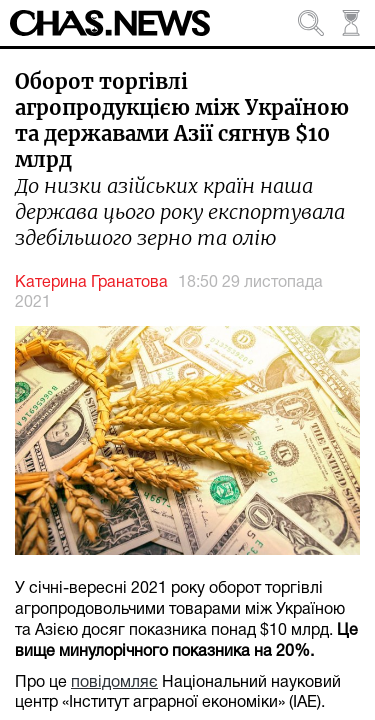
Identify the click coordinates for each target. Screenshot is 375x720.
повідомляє (114, 683)
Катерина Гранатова (91, 283)
